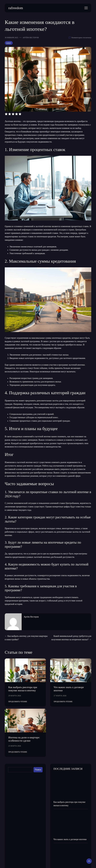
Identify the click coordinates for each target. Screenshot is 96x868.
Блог (9, 43)
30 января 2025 (11, 37)
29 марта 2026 (15, 696)
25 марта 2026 (15, 746)
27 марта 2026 (60, 696)
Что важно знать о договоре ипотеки (70, 839)
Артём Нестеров (31, 37)
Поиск (38, 770)
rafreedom (16, 8)
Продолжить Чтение (18, 702)
